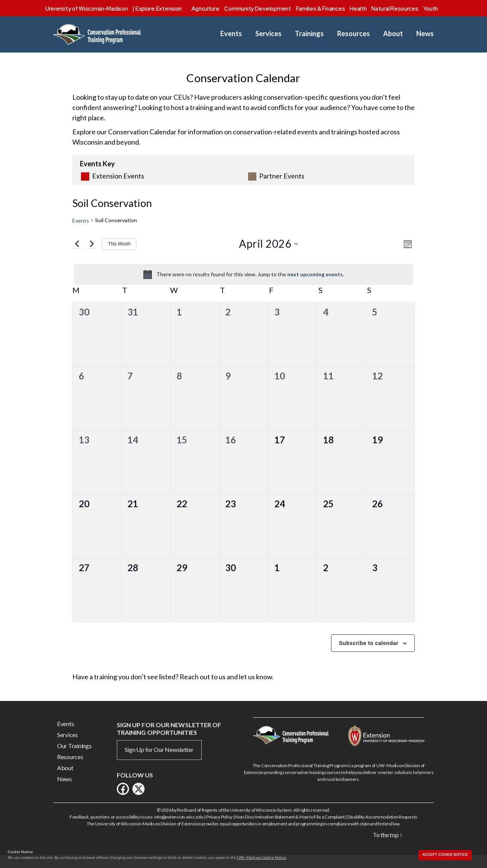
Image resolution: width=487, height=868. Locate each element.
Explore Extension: (159, 9)
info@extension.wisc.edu (179, 829)
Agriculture (205, 9)
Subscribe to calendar (369, 655)
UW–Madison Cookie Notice (262, 857)
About (393, 34)
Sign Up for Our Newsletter (159, 761)
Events (231, 34)
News (425, 34)
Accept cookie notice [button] (445, 855)
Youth (431, 9)
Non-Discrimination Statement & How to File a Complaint (290, 829)
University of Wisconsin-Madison (87, 9)
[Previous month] (77, 256)
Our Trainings (74, 757)
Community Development (257, 9)
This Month (119, 256)
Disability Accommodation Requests (382, 829)
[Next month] (92, 256)
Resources (353, 34)
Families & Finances (321, 9)
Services (268, 34)
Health (358, 9)
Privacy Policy (219, 829)
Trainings (309, 34)
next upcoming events (315, 286)
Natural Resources (395, 9)
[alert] (243, 286)
